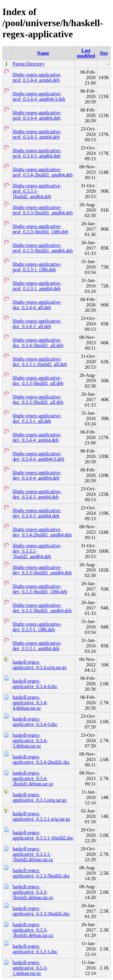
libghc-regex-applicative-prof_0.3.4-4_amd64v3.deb (39, 96)
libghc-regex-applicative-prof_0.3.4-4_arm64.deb (37, 77)
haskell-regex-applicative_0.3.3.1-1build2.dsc (43, 835)
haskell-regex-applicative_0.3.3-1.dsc (35, 949)
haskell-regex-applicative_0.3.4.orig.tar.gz (40, 665)
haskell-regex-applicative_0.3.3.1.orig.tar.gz (41, 816)
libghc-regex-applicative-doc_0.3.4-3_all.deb (37, 324)
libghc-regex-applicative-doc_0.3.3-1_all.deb (37, 418)
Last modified (86, 53)
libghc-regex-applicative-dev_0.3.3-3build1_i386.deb (40, 589)
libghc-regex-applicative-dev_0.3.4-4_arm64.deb (37, 437)
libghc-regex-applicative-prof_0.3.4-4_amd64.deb (37, 115)
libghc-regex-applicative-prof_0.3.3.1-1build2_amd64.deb (37, 191)
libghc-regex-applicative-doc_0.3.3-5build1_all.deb (38, 381)
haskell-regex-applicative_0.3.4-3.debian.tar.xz (30, 740)
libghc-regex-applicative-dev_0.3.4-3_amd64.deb (37, 513)
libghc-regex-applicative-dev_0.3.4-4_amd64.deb (37, 475)
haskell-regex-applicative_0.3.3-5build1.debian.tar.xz (33, 892)
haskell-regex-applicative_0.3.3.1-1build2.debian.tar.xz (33, 854)
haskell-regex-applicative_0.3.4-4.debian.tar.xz (30, 703)
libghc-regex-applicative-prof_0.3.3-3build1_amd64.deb (43, 248)
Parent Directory (29, 64)
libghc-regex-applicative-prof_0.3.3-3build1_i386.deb (40, 229)
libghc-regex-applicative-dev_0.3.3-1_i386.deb (37, 627)
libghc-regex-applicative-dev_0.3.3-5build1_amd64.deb (42, 570)
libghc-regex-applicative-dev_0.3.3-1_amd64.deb (37, 646)
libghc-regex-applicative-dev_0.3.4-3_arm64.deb (37, 494)
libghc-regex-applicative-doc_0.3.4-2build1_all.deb (38, 343)
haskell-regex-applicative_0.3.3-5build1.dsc (41, 873)
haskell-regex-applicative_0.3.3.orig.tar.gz (40, 797)
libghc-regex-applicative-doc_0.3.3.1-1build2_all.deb (40, 362)
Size (104, 53)
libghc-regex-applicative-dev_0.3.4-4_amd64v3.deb (38, 456)
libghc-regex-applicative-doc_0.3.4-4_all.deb (37, 305)
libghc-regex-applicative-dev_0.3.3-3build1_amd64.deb (42, 608)
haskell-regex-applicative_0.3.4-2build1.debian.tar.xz (33, 778)
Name (43, 53)
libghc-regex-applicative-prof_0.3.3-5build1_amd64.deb (43, 210)
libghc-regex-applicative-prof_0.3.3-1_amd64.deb (37, 286)
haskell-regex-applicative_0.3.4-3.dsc (35, 722)
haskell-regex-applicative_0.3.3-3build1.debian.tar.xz (33, 930)
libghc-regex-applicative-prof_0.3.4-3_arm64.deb (37, 134)
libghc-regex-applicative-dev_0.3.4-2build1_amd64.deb (42, 532)
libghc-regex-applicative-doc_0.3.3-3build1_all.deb (38, 399)
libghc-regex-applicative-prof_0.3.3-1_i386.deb (37, 267)
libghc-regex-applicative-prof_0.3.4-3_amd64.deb (37, 153)
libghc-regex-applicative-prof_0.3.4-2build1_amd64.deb (43, 172)
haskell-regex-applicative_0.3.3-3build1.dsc (41, 911)
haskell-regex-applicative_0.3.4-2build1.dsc (41, 759)
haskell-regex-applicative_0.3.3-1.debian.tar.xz (30, 968)
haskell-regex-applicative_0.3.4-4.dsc (35, 684)
